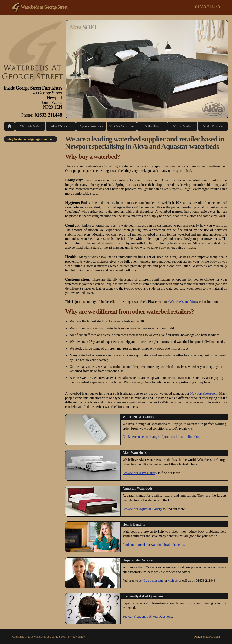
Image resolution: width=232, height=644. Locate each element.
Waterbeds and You (182, 302)
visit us (173, 581)
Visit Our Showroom (122, 126)
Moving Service (183, 126)
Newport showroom (204, 394)
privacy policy (76, 637)
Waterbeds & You (30, 126)
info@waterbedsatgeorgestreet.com (30, 139)
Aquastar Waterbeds (91, 126)
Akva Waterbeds (61, 126)
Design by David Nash (207, 637)
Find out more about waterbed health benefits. (154, 545)
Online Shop (152, 126)
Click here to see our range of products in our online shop (161, 437)
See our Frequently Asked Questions (147, 617)
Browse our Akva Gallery (140, 473)
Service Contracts (213, 126)
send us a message (151, 581)
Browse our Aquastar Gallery (142, 509)
